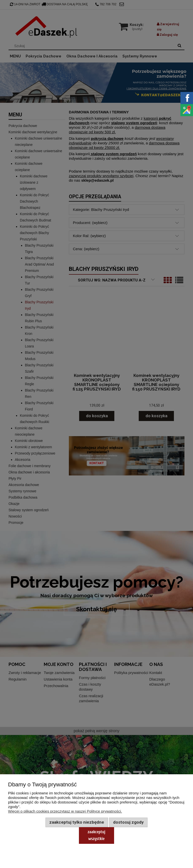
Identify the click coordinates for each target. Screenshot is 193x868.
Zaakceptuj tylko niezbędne (77, 822)
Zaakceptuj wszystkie (96, 835)
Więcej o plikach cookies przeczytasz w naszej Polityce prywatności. (65, 811)
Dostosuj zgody (128, 822)
